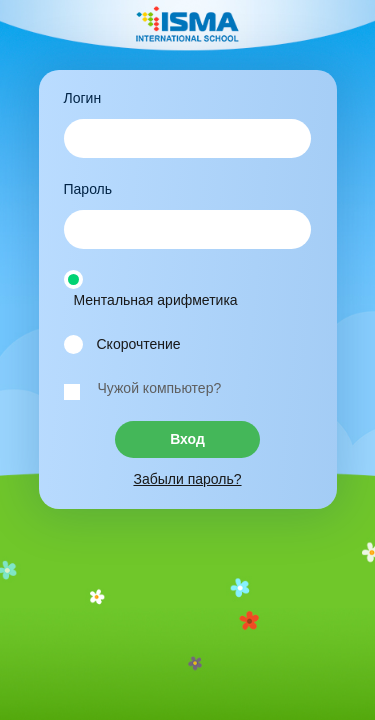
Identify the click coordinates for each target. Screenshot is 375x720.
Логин (83, 98)
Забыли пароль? (187, 479)
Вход (187, 439)
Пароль (88, 189)
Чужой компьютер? (160, 388)
